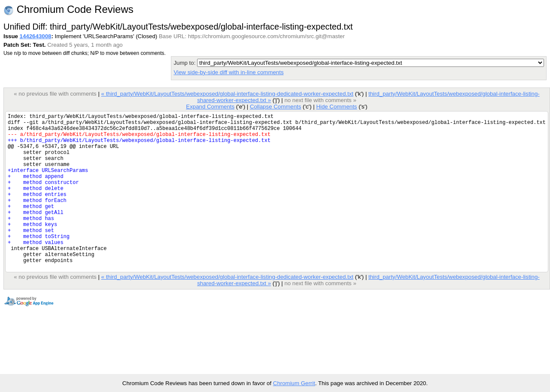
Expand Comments (210, 107)
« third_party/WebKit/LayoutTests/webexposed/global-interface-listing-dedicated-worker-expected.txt (227, 94)
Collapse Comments (275, 107)
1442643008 (36, 36)
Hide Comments (336, 107)
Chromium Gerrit (294, 383)
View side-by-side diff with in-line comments (228, 72)
